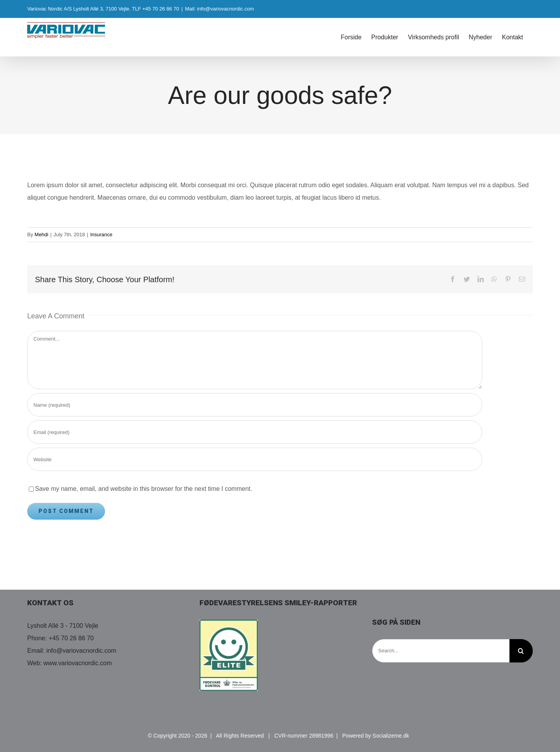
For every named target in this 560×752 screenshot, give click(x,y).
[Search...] (441, 651)
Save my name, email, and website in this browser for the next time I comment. (143, 489)
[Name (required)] (255, 405)
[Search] (521, 651)
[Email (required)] (255, 432)
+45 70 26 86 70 (71, 638)
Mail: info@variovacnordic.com (220, 9)
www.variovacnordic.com (78, 663)
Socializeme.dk (391, 736)
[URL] (255, 459)
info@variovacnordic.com (81, 651)
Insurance (101, 235)
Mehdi (41, 235)
